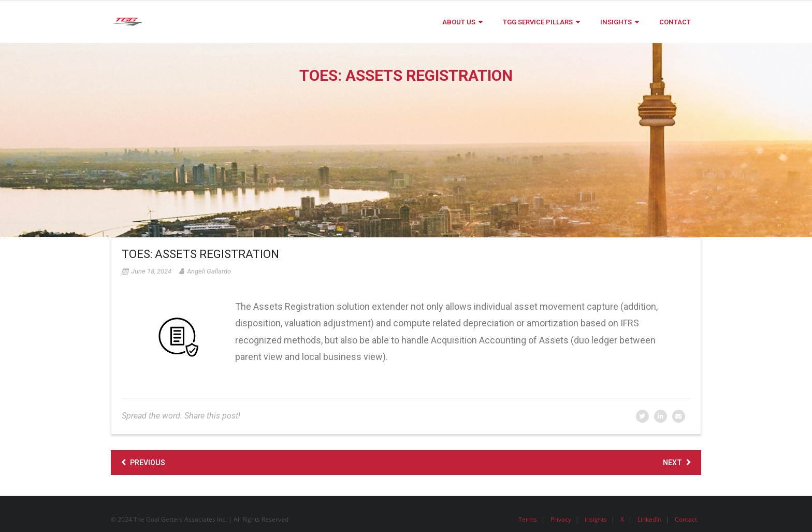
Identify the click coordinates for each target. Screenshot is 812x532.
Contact (686, 519)
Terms (528, 519)
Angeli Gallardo (209, 271)
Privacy (561, 519)
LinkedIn (649, 519)
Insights (596, 519)
